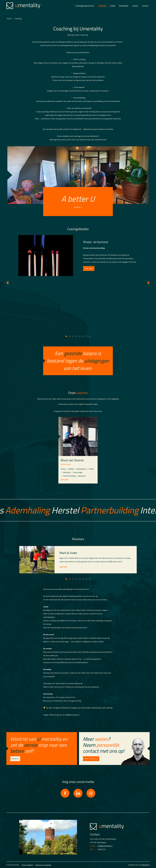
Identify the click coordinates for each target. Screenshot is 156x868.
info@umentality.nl (105, 846)
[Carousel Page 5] (80, 336)
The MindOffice (144, 865)
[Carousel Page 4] (76, 336)
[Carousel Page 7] (86, 336)
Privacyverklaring (27, 865)
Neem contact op (91, 759)
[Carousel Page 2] (70, 336)
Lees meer (89, 268)
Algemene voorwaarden (43, 865)
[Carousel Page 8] (90, 336)
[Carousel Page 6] (83, 336)
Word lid (15, 759)
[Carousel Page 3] (73, 336)
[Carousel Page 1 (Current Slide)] (66, 336)
